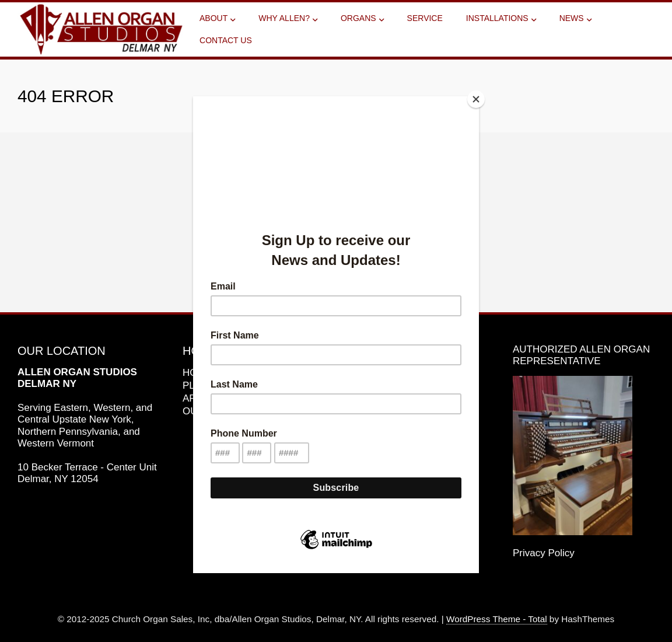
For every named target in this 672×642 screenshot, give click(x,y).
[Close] (476, 99)
